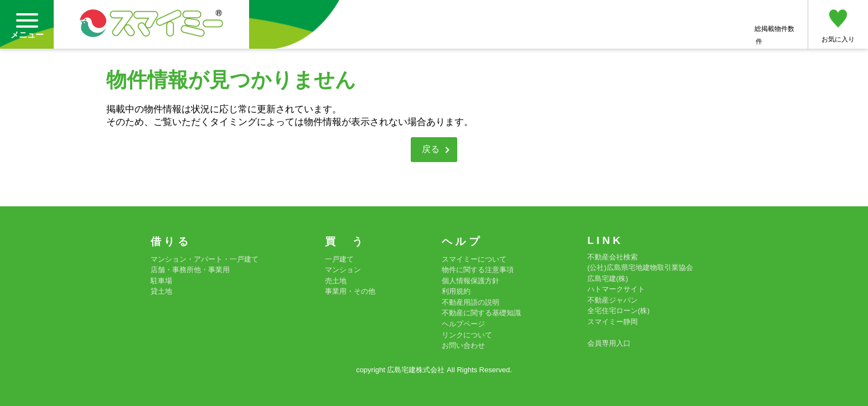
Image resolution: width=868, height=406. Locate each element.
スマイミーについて (474, 259)
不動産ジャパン (613, 300)
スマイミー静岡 (613, 322)
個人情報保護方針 (471, 281)
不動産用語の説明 (471, 302)
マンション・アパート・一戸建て (205, 259)
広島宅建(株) (608, 279)
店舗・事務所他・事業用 (190, 270)
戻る (431, 149)
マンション (343, 270)
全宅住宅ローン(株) (619, 311)
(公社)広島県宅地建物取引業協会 (640, 267)
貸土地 (161, 291)
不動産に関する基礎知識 (481, 313)
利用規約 (456, 291)
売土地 (336, 281)
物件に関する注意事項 (478, 270)
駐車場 (161, 281)
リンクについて (467, 335)
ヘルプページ (463, 324)
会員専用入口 (609, 343)
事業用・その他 (350, 291)
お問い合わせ (463, 345)
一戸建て (339, 259)
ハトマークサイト (616, 289)
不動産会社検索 (613, 257)
